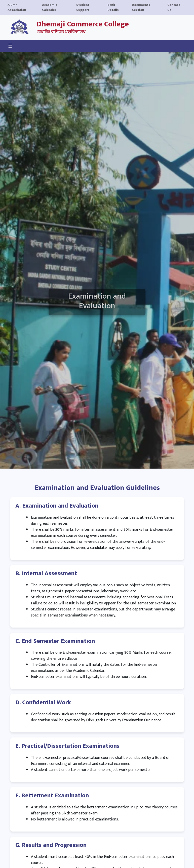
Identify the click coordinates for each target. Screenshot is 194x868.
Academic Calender (50, 7)
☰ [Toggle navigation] (10, 46)
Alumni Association (17, 7)
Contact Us (174, 7)
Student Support (83, 7)
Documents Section (141, 7)
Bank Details (113, 7)
